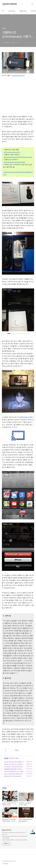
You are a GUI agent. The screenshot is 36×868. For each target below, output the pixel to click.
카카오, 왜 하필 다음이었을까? (13, 762)
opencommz (10, 4)
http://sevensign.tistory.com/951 (12, 152)
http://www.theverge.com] (18, 76)
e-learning (12, 11)
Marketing (23, 11)
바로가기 (27, 417)
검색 (28, 4)
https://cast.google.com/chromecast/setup (14, 162)
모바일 (6, 758)
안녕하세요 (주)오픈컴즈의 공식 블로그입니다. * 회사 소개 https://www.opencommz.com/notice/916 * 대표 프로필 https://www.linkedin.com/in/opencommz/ (15, 836)
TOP (32, 862)
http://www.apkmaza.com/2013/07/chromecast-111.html (18, 157)
